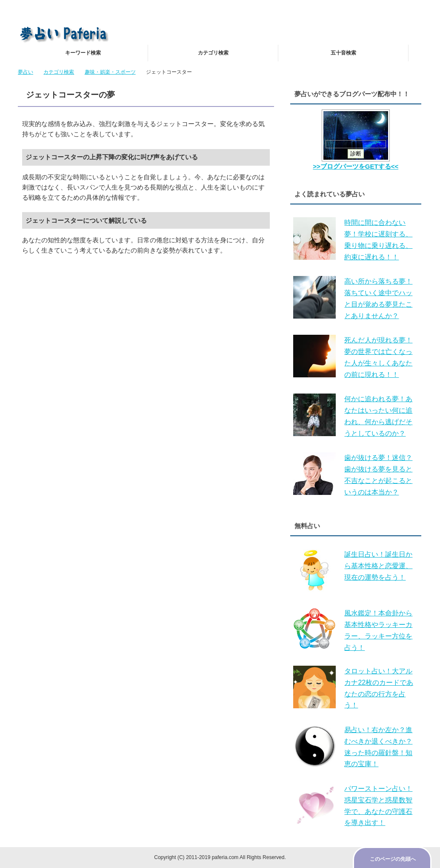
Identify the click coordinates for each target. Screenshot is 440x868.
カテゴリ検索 (213, 53)
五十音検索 (343, 53)
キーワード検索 (83, 53)
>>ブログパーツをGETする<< (356, 166)
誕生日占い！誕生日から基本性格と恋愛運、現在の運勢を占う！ (378, 566)
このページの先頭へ (393, 859)
